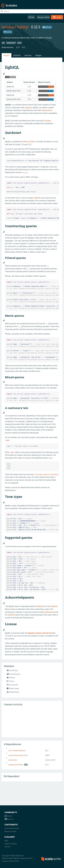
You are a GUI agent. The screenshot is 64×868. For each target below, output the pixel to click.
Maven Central (29, 142)
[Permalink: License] (4, 630)
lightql (23, 27)
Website (47, 27)
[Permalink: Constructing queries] (4, 232)
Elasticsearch (47, 110)
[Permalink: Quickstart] (4, 139)
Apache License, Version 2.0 (40, 633)
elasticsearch (11, 43)
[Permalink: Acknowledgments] (4, 604)
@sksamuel (50, 612)
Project (7, 55)
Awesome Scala (43, 17)
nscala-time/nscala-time (18, 755)
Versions (28, 55)
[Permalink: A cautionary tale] (4, 413)
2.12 (23, 47)
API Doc (31, 17)
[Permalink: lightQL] (4, 74)
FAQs (6, 840)
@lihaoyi (41, 606)
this (16, 487)
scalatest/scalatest (16, 765)
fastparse (54, 606)
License (7, 847)
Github (8, 816)
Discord (9, 819)
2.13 (18, 47)
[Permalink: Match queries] (4, 321)
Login (57, 17)
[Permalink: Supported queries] (4, 544)
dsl (3, 43)
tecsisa (8, 27)
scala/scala (13, 760)
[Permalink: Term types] (4, 503)
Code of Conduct (11, 844)
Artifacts (17, 55)
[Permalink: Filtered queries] (4, 263)
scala (19, 43)
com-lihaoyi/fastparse (17, 750)
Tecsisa (48, 121)
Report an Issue (10, 831)
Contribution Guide (12, 828)
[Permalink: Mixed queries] (4, 382)
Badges (38, 55)
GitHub (8, 32)
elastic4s (28, 108)
